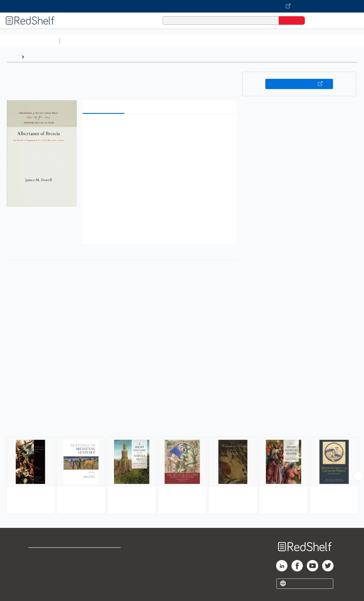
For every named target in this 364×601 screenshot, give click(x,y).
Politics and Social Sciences (280, 41)
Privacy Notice (44, 573)
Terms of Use (105, 554)
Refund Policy (105, 564)
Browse (35, 57)
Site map (38, 582)
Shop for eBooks (47, 554)
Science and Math (111, 41)
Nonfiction (345, 41)
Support (37, 564)
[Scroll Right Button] (358, 476)
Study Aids (77, 41)
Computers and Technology (162, 41)
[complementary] (182, 465)
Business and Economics (221, 41)
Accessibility (104, 573)
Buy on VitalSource (299, 84)
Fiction (321, 41)
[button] (161, 127)
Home (13, 57)
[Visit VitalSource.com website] (182, 6)
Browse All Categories (30, 41)
